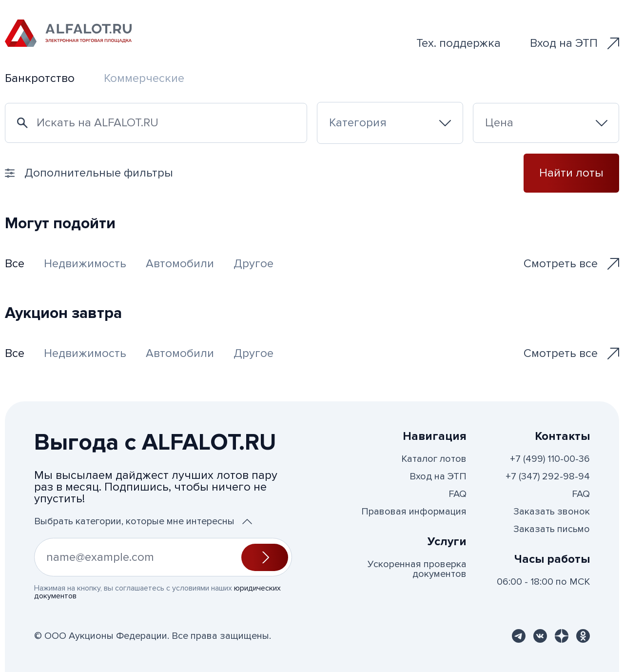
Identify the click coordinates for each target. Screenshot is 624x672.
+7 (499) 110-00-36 (550, 459)
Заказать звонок (552, 512)
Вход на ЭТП (575, 43)
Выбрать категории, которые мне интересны (143, 521)
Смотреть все (571, 264)
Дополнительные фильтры (89, 173)
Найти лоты (571, 173)
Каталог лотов (434, 459)
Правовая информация (414, 512)
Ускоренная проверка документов (417, 569)
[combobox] (390, 123)
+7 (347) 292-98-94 (548, 476)
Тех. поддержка (458, 43)
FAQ (458, 494)
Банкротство (40, 78)
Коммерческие (144, 78)
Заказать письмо (552, 529)
